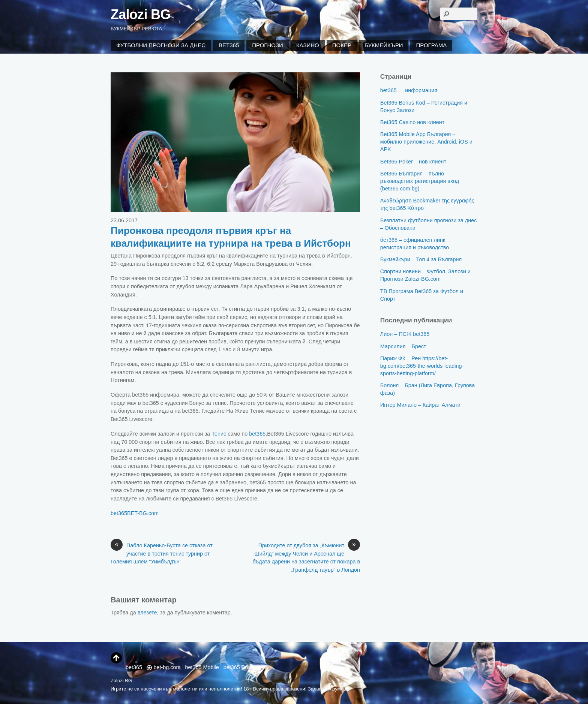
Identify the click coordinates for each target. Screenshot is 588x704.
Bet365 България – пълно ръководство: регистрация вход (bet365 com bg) (420, 181)
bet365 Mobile (202, 667)
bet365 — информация (409, 90)
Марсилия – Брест (403, 346)
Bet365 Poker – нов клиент (413, 162)
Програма (431, 45)
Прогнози (268, 45)
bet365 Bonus (240, 667)
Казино (308, 45)
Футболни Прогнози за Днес (161, 45)
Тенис (219, 434)
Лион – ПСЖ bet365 (405, 334)
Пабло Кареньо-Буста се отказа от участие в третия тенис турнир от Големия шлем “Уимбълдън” (162, 553)
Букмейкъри (384, 45)
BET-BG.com (143, 513)
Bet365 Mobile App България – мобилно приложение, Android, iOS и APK (426, 142)
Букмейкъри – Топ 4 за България (421, 259)
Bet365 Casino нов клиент (412, 122)
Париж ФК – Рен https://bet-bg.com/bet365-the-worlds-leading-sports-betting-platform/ (422, 366)
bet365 (257, 434)
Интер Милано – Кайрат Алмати (420, 405)
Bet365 (229, 45)
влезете (147, 613)
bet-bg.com (163, 667)
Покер (342, 45)
